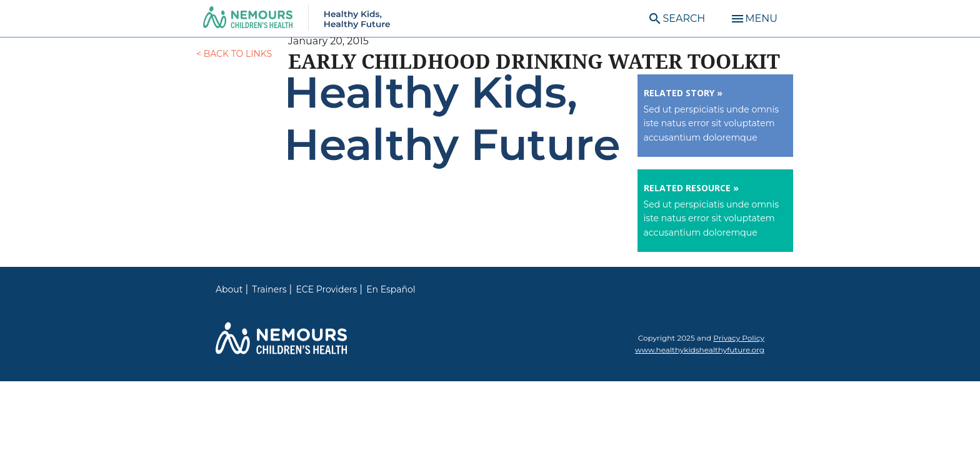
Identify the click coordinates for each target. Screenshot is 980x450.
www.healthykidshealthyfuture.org (700, 350)
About (229, 289)
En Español (391, 289)
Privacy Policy (739, 338)
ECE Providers (327, 289)
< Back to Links (234, 54)
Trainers (269, 289)
